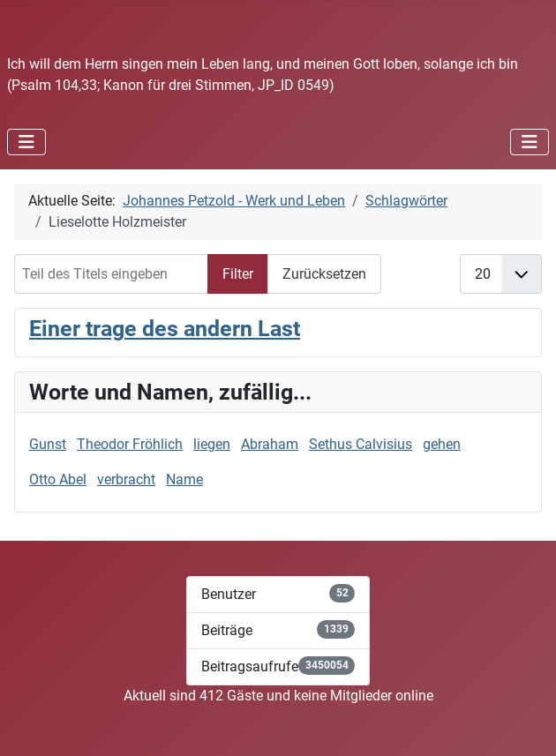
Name (184, 479)
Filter (238, 274)
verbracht (126, 479)
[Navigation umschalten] (26, 142)
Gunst (48, 444)
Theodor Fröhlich (130, 444)
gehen (442, 444)
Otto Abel (58, 479)
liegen (212, 444)
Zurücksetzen (324, 274)
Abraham (270, 444)
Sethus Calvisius (361, 444)
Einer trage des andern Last (165, 329)
